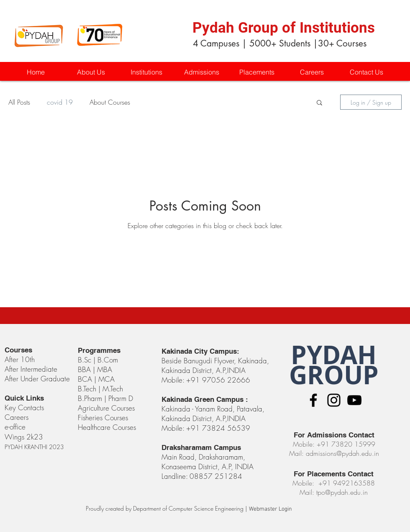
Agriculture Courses (106, 408)
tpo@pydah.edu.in (342, 492)
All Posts (19, 102)
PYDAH (334, 355)
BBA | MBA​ (95, 369)
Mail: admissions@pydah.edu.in (334, 453)
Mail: (308, 492)
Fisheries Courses (103, 418)
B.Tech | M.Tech (100, 389)
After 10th (21, 359)
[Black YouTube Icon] (354, 400)
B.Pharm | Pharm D (105, 398)
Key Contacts (24, 407)
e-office (15, 427)
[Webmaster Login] (270, 509)
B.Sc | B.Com (99, 360)
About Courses (110, 102)
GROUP (334, 375)
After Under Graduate (37, 379)
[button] (146, 72)
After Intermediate (31, 369)
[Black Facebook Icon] (313, 400)
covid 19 (60, 102)
